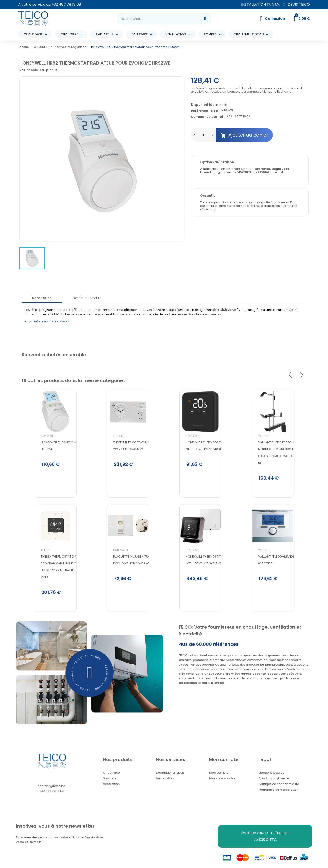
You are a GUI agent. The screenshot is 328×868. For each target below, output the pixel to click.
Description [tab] (42, 298)
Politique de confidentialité (279, 791)
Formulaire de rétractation (278, 796)
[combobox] (156, 19)
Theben (33, 569)
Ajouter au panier (244, 135)
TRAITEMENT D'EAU (250, 34)
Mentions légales (271, 779)
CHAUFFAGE (34, 34)
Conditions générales (274, 785)
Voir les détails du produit (38, 70)
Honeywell (35, 451)
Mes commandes (222, 785)
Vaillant (251, 451)
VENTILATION (177, 34)
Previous (290, 375)
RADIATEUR (106, 34)
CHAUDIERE (70, 34)
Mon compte (219, 779)
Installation (165, 785)
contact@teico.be (51, 793)
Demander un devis (170, 779)
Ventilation (111, 791)
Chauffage (111, 779)
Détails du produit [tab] (87, 298)
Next (302, 375)
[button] (90, 679)
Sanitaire (110, 785)
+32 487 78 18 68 (66, 4)
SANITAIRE (141, 34)
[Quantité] (203, 135)
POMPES (211, 34)
